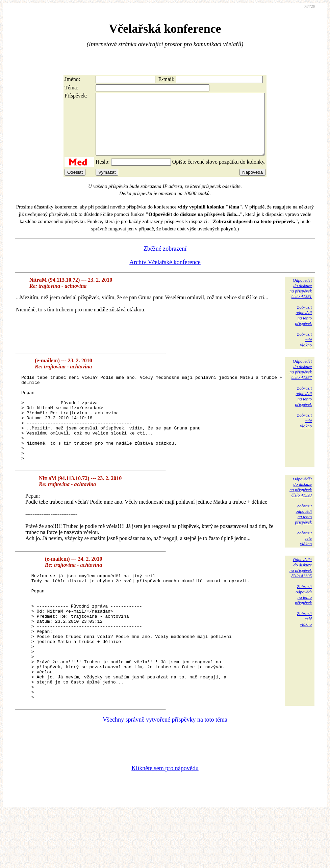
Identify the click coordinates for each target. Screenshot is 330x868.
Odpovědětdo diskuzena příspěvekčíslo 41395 (301, 597)
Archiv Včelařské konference (165, 274)
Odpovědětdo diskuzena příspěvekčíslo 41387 (301, 381)
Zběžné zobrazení (165, 261)
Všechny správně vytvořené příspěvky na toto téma (165, 774)
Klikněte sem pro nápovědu (165, 823)
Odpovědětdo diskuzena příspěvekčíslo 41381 (301, 300)
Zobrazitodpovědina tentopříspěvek (303, 327)
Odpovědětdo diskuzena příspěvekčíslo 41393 (301, 516)
